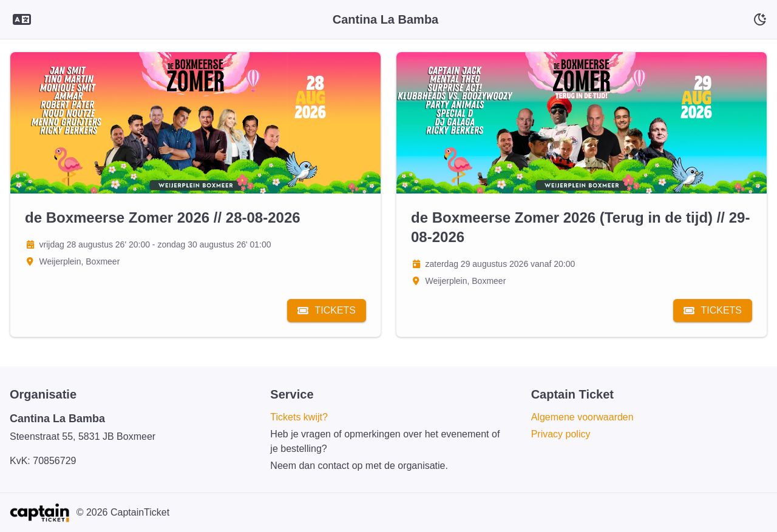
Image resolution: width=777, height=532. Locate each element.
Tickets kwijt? (299, 417)
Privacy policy (561, 434)
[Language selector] (22, 20)
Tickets (327, 310)
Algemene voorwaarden (582, 417)
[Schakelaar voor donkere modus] (760, 19)
